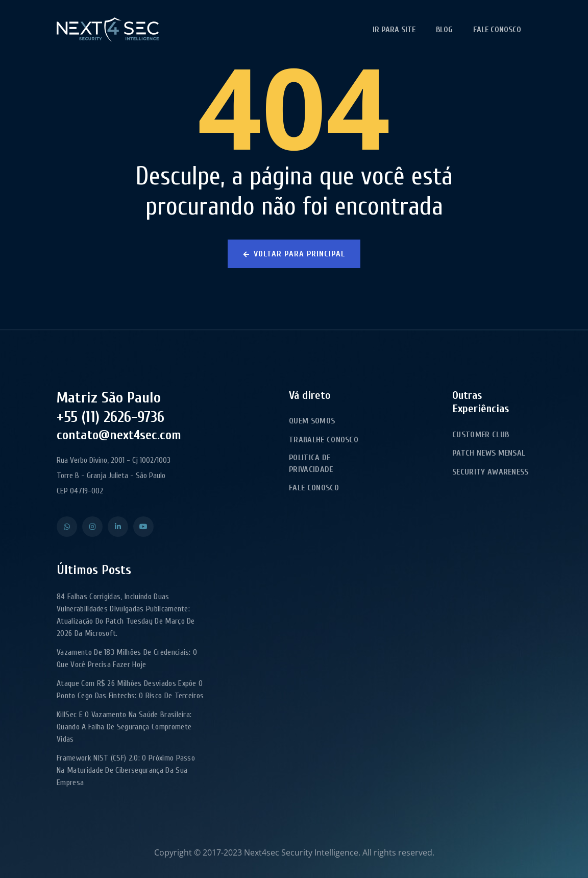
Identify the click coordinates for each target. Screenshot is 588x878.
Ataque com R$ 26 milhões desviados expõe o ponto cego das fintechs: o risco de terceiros (130, 690)
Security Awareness (491, 472)
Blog (444, 30)
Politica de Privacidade (311, 463)
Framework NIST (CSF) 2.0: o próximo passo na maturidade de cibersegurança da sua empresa (126, 770)
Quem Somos (312, 421)
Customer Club (481, 435)
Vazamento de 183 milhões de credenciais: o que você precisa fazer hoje (127, 658)
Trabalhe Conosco (324, 440)
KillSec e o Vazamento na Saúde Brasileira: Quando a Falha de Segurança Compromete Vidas (124, 727)
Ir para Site (394, 30)
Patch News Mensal (489, 453)
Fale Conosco (497, 30)
